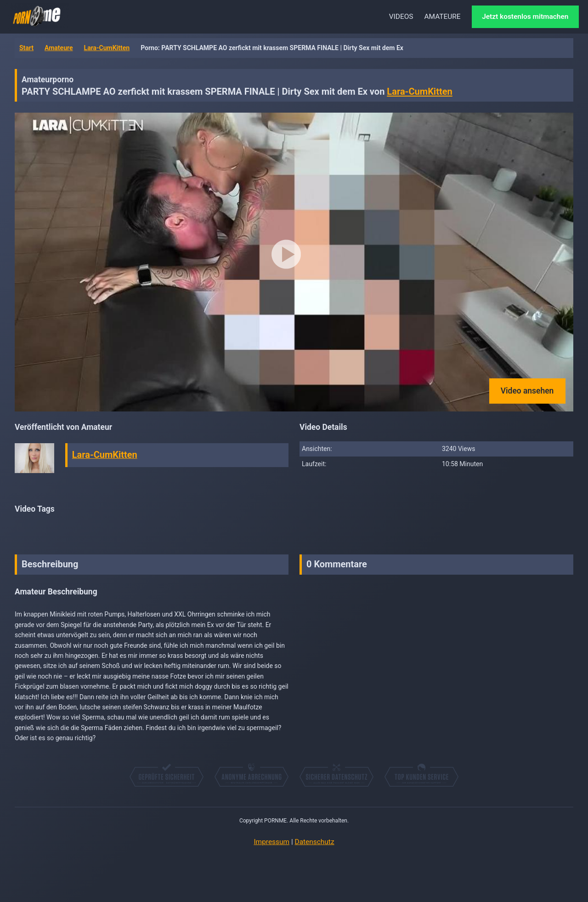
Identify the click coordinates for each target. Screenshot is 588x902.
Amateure (59, 48)
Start (26, 48)
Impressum (271, 842)
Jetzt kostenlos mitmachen (525, 17)
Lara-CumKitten (107, 48)
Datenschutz (315, 842)
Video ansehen (527, 391)
